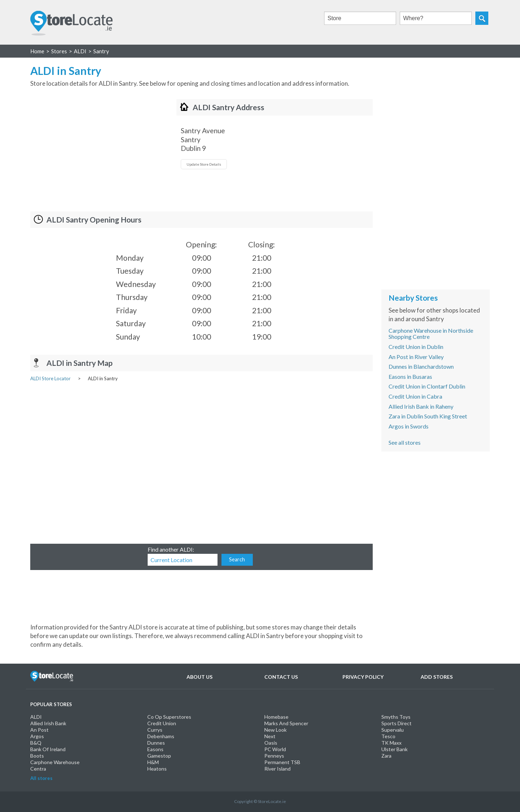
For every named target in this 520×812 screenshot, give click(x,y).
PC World (275, 749)
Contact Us (281, 677)
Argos (37, 736)
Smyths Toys (396, 717)
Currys (155, 730)
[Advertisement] (91, 149)
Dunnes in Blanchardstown (421, 366)
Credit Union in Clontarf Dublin (427, 386)
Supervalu (393, 730)
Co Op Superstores (169, 717)
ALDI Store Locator (50, 378)
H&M (153, 762)
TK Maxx (391, 743)
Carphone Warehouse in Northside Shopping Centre (431, 334)
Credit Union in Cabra (415, 396)
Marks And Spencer (286, 723)
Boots (37, 756)
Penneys (274, 756)
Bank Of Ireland (48, 749)
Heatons (157, 769)
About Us (200, 677)
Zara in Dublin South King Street (428, 416)
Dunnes (156, 743)
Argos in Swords (409, 426)
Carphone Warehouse (55, 762)
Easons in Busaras (410, 376)
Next (270, 736)
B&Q (36, 743)
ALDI (36, 717)
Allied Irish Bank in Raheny (421, 406)
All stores (41, 778)
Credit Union (162, 723)
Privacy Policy (363, 677)
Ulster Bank (395, 749)
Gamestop (159, 756)
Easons (155, 749)
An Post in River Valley (416, 357)
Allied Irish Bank (48, 723)
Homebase (276, 717)
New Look (275, 730)
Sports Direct (396, 723)
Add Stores (437, 677)
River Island (277, 769)
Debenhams (161, 736)
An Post (39, 730)
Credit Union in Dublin (416, 347)
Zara (386, 756)
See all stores (405, 442)
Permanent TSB (282, 762)
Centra (38, 769)
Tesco (388, 736)
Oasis (271, 743)
